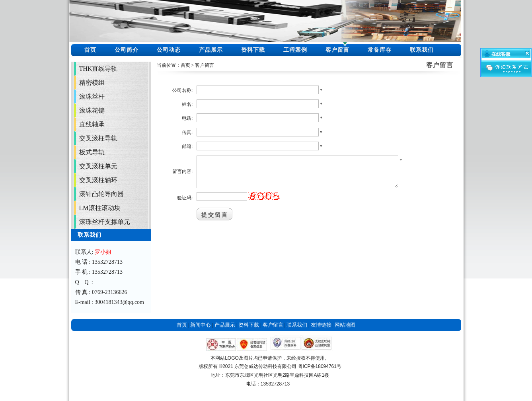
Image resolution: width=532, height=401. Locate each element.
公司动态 (169, 50)
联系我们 (422, 50)
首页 (90, 50)
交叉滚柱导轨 (98, 138)
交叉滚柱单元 (98, 166)
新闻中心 (201, 325)
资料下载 (253, 50)
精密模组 (92, 83)
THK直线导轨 (98, 69)
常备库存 (380, 50)
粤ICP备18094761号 (320, 366)
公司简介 (127, 50)
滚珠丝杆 (92, 96)
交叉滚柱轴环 (98, 180)
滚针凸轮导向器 (101, 194)
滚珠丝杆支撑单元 (105, 222)
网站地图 (345, 325)
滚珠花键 (92, 110)
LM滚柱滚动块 (100, 208)
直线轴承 (92, 124)
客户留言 (337, 50)
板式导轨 (92, 152)
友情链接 (321, 325)
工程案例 (295, 50)
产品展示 (211, 50)
